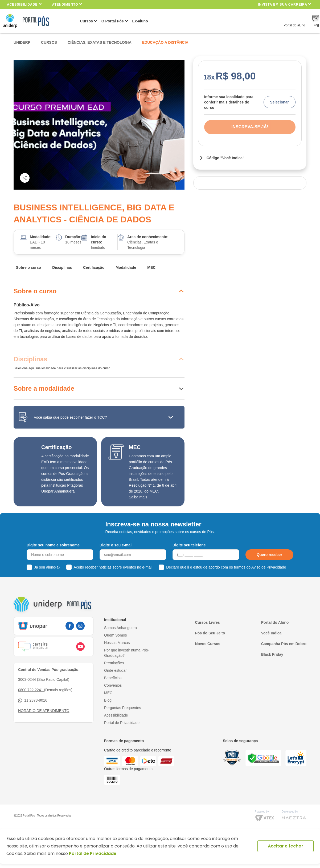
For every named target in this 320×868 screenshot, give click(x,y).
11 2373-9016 (33, 700)
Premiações (114, 663)
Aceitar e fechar (286, 846)
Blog (108, 700)
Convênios (113, 685)
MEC (151, 267)
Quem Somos (116, 635)
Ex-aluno (140, 21)
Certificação (94, 267)
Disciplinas (62, 267)
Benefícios (113, 678)
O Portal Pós (113, 21)
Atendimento (67, 4)
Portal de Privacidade (122, 723)
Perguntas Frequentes (123, 708)
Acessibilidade (24, 4)
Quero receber (269, 555)
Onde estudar (115, 670)
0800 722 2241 (31, 690)
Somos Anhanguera (120, 628)
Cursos (87, 21)
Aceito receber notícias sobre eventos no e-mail (113, 567)
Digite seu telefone (189, 545)
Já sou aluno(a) (47, 567)
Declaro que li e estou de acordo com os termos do (226, 567)
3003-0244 (28, 679)
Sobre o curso (28, 267)
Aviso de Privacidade (269, 567)
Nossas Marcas (117, 643)
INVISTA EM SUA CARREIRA (285, 4)
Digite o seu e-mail (116, 545)
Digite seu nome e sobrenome (53, 545)
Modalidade (126, 267)
